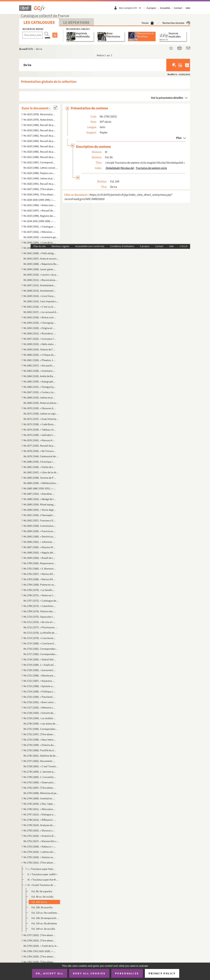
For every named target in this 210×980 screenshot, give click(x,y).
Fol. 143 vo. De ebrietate (44, 923)
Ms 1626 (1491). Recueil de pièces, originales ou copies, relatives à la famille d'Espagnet (40, 184)
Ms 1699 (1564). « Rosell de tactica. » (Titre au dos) (40, 558)
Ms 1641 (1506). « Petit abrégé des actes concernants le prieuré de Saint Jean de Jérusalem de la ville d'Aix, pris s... (40, 253)
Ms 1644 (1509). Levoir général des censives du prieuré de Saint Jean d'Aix (40, 269)
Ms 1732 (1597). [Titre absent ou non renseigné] (40, 734)
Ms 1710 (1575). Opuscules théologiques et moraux (40, 617)
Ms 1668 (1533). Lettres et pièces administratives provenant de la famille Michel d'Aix (40, 397)
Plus (179, 138)
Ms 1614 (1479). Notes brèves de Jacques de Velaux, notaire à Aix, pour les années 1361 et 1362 (40, 120)
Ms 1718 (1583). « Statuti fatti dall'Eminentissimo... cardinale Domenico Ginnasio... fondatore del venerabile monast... (40, 659)
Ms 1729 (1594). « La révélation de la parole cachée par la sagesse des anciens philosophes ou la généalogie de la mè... (40, 718)
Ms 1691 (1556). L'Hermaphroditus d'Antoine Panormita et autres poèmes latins (40, 515)
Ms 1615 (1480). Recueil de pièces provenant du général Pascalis (40, 125)
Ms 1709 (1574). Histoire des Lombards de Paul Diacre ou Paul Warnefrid (40, 611)
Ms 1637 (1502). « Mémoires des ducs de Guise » (40, 232)
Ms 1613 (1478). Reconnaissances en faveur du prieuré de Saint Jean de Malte (40, 114)
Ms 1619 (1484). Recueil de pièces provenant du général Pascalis (40, 146)
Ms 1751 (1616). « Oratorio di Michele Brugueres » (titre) (40, 836)
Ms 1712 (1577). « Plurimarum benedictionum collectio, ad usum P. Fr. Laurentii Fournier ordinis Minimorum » (41, 627)
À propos (151, 8)
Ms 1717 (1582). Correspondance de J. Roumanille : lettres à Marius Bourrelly (41, 654)
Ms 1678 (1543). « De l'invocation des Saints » (40, 451)
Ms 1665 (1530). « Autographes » (40, 381)
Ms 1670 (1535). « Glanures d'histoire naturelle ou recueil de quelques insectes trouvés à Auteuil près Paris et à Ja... (40, 408)
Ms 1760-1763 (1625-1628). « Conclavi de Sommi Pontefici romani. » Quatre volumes (40, 951)
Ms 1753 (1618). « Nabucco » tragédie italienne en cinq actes (40, 846)
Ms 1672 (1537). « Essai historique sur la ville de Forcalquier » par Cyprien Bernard (41, 419)
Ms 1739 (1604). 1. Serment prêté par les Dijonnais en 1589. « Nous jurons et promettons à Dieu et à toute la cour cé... (40, 772)
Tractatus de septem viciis (151, 168)
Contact (178, 8)
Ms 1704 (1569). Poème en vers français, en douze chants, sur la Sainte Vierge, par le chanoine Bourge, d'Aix (40, 585)
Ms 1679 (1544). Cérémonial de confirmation (41, 456)
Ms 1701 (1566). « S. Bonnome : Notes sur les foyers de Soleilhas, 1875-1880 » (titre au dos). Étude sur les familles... (40, 569)
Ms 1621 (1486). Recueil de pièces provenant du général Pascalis (40, 157)
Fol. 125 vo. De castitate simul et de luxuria (46, 913)
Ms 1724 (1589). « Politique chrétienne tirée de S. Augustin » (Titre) (40, 691)
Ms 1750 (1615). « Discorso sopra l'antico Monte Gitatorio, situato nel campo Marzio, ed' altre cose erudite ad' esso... (40, 830)
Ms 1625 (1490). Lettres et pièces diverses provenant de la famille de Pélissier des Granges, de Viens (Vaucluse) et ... (40, 178)
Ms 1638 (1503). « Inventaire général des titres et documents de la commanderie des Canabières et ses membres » (41, 237)
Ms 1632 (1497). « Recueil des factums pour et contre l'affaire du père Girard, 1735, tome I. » (40, 210)
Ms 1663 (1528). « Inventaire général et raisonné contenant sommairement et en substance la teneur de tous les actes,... (40, 371)
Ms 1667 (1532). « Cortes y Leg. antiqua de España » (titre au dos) (40, 392)
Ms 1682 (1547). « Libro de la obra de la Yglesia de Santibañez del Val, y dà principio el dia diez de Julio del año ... (41, 472)
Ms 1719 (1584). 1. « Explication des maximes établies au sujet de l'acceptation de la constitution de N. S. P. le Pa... (40, 665)
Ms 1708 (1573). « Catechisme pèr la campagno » (40, 606)
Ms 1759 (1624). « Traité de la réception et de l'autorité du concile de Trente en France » (41, 946)
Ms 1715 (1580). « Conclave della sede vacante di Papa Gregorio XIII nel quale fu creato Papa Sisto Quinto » (40, 643)
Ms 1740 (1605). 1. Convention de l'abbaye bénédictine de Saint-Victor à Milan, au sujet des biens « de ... (40, 777)
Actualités (165, 8)
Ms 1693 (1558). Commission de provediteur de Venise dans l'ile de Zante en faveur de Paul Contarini (40, 526)
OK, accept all (50, 973)
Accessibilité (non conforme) (90, 246)
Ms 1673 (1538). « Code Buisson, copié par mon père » (40, 424)
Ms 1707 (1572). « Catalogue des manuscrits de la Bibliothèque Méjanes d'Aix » (41, 601)
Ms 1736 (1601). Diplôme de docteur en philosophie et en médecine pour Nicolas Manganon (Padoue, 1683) (41, 756)
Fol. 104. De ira (39, 902)
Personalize (127, 973)
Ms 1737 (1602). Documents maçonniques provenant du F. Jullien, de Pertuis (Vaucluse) (40, 761)
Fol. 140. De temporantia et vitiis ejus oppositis (46, 918)
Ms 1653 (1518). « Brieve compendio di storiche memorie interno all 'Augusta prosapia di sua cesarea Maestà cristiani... (40, 317)
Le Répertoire (76, 22)
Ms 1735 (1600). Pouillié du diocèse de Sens (40, 750)
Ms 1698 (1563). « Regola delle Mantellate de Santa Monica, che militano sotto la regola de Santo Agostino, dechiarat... (40, 552)
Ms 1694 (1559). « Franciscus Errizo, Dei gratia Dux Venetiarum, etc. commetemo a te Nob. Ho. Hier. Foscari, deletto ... (40, 531)
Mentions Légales (60, 246)
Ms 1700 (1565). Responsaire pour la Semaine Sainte (40, 563)
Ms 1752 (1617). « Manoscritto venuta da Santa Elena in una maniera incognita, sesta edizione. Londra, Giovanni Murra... (41, 841)
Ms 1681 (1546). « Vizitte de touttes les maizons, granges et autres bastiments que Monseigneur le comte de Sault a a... (40, 467)
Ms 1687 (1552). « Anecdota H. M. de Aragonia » (40, 494)
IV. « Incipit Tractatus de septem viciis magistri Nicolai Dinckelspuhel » (42, 885)
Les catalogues (39, 22)
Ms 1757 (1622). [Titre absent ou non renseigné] (40, 935)
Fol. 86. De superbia (42, 891)
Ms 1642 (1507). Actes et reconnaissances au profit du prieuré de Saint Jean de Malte (41, 259)
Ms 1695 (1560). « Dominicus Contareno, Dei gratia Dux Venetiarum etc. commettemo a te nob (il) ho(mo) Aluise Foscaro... (40, 536)
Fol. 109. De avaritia (42, 907)
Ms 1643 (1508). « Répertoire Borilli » (41, 264)
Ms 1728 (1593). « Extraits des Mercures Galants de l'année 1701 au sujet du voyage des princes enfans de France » (40, 713)
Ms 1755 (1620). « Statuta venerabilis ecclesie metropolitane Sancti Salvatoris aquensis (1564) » (40, 857)
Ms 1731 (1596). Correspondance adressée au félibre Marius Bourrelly (41, 729)
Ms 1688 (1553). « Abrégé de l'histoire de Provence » (40, 499)
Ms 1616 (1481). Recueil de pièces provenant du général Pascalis (40, 130)
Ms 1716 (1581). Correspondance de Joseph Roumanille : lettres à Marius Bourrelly (41, 649)
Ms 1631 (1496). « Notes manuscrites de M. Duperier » (40, 205)
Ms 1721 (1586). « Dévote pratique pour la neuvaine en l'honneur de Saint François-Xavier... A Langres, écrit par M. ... (40, 675)
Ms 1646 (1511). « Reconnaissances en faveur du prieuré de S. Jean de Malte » (41, 280)
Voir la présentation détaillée (167, 98)
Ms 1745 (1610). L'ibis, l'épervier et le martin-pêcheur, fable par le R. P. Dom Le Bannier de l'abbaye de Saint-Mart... (40, 804)
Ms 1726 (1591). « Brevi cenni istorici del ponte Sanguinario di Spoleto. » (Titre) (40, 702)
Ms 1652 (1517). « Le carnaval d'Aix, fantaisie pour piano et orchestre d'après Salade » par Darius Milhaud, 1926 (41, 312)
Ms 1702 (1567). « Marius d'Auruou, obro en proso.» (40, 574)
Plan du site (40, 246)
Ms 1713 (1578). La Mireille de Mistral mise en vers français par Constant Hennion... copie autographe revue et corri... (41, 633)
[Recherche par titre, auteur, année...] (33, 35)
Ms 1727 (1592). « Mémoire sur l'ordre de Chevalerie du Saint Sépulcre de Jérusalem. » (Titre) (40, 707)
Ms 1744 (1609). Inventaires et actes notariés (40, 798)
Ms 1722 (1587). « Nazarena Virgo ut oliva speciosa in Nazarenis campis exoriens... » (40, 681)
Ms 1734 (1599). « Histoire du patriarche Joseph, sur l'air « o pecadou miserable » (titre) (40, 745)
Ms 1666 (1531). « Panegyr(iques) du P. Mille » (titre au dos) (40, 387)
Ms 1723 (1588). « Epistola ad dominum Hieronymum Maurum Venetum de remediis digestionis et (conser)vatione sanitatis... (40, 686)
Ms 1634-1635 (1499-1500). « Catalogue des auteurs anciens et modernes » (40, 221)
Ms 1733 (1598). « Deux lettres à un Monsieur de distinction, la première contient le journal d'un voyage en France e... (40, 740)
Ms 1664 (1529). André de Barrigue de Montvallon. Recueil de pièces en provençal (40, 376)
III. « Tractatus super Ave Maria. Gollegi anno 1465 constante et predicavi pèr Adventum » (43, 880)
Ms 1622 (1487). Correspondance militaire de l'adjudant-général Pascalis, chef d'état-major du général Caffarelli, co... (40, 162)
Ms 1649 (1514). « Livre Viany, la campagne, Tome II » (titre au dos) (40, 296)
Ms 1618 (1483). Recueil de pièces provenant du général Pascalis (40, 141)
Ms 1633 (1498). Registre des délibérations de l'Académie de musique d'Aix (40, 216)
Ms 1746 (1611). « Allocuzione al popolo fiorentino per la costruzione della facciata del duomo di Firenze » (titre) (40, 809)
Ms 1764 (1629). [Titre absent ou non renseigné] (40, 956)
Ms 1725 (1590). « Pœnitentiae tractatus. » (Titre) (40, 697)
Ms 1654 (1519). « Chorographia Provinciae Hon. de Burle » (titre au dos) (40, 323)
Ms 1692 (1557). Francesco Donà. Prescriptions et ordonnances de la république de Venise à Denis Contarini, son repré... (40, 520)
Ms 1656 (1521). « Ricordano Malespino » (40, 333)
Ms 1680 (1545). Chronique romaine (40, 462)
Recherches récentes (176, 23)
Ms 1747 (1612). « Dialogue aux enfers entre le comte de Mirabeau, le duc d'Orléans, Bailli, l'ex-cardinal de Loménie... (40, 814)
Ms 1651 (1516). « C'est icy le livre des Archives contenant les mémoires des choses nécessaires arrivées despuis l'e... (40, 307)
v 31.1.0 (183, 246)
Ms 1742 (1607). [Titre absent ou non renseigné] (40, 788)
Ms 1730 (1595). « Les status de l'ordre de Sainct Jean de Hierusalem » (41, 724)
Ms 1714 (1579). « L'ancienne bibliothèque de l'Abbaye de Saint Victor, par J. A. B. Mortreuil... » (40, 638)
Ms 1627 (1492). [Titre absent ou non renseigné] (40, 189)
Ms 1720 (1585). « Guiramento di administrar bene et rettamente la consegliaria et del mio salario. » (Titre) (40, 670)
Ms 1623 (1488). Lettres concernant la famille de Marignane (41, 168)
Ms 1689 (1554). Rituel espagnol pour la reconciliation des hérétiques (40, 504)
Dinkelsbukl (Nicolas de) (120, 168)
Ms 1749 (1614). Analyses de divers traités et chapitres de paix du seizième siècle (40, 825)
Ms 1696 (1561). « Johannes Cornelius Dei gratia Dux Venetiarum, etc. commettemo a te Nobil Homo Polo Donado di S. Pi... (40, 542)
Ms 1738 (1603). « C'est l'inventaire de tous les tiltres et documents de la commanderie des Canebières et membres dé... (41, 766)
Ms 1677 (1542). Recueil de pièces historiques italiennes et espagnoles (40, 446)
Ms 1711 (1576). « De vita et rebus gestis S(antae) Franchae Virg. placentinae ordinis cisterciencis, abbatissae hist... (40, 622)
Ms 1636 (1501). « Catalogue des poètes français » (40, 226)
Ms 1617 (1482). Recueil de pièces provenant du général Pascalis (40, 136)
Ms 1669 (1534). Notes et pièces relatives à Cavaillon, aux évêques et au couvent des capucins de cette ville (41, 403)
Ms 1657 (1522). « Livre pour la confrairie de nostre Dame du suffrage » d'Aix (40, 339)
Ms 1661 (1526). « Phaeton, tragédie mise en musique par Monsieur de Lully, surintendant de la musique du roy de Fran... (40, 360)
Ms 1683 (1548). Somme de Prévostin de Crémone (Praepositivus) (40, 478)
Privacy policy (162, 973)
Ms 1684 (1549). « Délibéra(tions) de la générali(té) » (41, 483)
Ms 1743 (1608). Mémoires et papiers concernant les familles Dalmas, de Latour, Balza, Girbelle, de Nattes (41, 793)
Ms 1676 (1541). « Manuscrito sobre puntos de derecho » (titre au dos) (40, 440)
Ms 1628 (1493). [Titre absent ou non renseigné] (40, 194)
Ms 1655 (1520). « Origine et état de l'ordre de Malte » (40, 328)
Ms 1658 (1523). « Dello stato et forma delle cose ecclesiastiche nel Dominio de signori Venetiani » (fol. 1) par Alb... (40, 344)
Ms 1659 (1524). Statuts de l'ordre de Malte (40, 349)
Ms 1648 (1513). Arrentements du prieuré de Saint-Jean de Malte (40, 291)
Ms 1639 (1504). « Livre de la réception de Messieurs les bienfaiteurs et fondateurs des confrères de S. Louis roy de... (40, 243)
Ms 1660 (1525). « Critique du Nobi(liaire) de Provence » (40, 355)
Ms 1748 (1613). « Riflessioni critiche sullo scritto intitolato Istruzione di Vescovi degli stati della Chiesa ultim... (40, 820)
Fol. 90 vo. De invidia (42, 897)
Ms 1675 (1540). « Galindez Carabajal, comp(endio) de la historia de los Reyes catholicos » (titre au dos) (40, 435)
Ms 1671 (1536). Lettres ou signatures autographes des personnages (41, 414)
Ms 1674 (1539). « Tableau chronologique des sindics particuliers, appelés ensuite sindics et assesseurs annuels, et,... (40, 430)
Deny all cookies (89, 973)
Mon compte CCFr (131, 8)
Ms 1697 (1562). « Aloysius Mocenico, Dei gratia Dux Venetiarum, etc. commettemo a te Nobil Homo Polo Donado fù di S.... (40, 547)
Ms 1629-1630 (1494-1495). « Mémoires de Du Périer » (40, 200)
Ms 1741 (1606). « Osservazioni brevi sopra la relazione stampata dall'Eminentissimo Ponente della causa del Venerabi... (40, 782)
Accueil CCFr (26, 49)
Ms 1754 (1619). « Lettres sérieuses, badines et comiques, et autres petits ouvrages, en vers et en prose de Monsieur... (40, 852)
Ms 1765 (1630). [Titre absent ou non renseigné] (40, 962)
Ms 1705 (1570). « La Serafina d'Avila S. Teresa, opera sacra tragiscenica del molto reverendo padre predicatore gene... (40, 590)
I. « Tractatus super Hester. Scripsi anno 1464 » (42, 869)
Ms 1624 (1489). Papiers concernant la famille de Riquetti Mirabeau (40, 173)
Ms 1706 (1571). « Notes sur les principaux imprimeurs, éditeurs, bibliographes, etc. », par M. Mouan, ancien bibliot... (40, 595)
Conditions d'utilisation (122, 246)
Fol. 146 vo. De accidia (43, 929)
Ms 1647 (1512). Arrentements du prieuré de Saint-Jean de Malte (40, 285)
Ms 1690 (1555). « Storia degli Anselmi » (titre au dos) (40, 510)
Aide (188, 8)
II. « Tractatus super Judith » (42, 874)
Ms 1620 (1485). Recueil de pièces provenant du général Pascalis (40, 152)
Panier (148, 23)
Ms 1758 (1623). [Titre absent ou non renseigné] (40, 940)
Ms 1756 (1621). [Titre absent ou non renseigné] (40, 863)
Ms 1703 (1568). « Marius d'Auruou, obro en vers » (40, 579)
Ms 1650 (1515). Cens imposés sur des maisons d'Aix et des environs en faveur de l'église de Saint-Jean (41, 301)
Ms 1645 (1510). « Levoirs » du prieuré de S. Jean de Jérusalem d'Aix (41, 275)
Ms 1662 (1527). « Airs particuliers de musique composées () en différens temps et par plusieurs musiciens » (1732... (40, 365)
